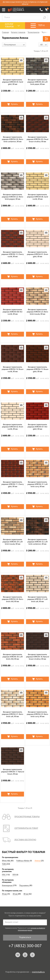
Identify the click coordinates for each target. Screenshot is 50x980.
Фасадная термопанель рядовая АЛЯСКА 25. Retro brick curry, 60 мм (37, 714)
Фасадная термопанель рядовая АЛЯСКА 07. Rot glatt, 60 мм (37, 427)
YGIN (4, 864)
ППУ (14, 875)
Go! (45, 18)
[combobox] (14, 45)
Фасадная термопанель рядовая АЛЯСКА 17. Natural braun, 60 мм (13, 772)
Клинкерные (7, 886)
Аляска (38, 861)
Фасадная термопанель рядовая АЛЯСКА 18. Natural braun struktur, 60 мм (38, 657)
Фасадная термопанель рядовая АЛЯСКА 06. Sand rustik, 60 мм (38, 197)
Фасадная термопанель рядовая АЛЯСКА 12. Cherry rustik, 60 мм (13, 254)
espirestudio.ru (38, 972)
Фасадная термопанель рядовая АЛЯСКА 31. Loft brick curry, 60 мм (38, 484)
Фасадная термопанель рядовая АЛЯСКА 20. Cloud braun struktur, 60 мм (37, 139)
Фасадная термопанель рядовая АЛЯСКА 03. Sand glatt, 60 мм (13, 82)
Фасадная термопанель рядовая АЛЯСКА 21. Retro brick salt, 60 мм (13, 714)
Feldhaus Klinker (23, 861)
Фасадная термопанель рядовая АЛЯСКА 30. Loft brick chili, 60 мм (13, 657)
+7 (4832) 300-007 (41, 10)
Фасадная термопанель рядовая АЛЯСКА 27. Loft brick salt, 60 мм (38, 599)
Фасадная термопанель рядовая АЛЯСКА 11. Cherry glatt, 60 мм (13, 484)
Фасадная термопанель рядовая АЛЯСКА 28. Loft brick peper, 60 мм (38, 82)
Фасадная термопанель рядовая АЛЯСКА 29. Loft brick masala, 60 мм (13, 542)
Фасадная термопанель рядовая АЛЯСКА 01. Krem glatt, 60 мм (38, 254)
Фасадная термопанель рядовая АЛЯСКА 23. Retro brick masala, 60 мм (37, 312)
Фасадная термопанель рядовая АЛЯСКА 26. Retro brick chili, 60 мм (13, 599)
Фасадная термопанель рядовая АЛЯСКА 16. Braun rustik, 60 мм (13, 369)
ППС (4, 875)
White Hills (6, 861)
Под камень (24, 886)
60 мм (15, 894)
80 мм (26, 894)
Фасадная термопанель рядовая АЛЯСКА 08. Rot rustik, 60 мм (13, 312)
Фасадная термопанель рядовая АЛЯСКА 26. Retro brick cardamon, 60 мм (13, 139)
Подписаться (25, 938)
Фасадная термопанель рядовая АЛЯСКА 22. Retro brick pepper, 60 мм (13, 197)
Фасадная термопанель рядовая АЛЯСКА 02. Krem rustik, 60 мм (13, 427)
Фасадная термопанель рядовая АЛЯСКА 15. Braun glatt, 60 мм (38, 369)
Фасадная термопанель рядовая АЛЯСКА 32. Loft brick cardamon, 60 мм (38, 542)
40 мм (5, 894)
